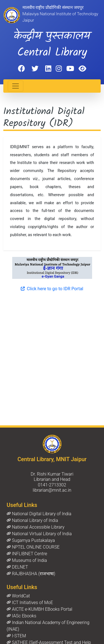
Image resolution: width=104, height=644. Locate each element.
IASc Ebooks (21, 616)
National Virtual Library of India (39, 534)
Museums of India (27, 560)
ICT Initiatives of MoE (30, 603)
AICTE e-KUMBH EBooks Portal (40, 609)
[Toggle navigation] (16, 86)
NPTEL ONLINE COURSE (33, 547)
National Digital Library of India (39, 514)
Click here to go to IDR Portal (52, 289)
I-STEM (16, 636)
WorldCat (18, 596)
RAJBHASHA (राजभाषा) (31, 574)
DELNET (17, 567)
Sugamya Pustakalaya (31, 540)
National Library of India (32, 520)
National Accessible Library (35, 527)
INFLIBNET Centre (27, 554)
